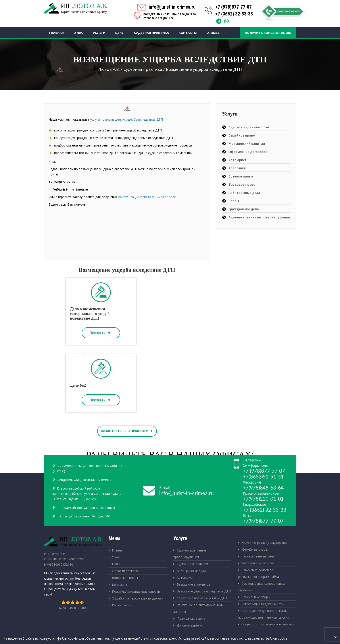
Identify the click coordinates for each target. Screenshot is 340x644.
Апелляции (237, 168)
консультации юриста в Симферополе (147, 197)
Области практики (126, 571)
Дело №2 (78, 385)
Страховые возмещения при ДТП (202, 598)
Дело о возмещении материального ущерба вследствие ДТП (91, 314)
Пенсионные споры (256, 597)
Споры (234, 201)
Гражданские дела (244, 209)
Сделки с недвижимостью (250, 127)
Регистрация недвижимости (262, 604)
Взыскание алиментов (194, 584)
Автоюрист (238, 160)
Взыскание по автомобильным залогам (198, 608)
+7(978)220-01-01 (263, 499)
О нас (78, 33)
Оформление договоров (248, 152)
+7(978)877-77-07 (263, 521)
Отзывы (213, 33)
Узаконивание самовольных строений (261, 587)
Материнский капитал (247, 144)
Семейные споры (255, 549)
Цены (120, 33)
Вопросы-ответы (125, 578)
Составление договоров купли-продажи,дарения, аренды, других (263, 614)
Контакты (188, 33)
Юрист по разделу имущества (264, 543)
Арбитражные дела (244, 193)
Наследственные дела (258, 556)
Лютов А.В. (109, 69)
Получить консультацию (268, 33)
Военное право (241, 176)
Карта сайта (121, 605)
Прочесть (101, 333)
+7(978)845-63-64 (263, 488)
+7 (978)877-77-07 (233, 7)
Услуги (99, 33)
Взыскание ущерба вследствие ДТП (204, 591)
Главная (56, 33)
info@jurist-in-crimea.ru (186, 493)
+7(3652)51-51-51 (263, 477)
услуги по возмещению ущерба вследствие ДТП (127, 119)
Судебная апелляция (192, 564)
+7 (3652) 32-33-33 (234, 14)
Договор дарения (190, 625)
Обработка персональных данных (137, 598)
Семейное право (242, 135)
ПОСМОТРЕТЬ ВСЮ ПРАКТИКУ (127, 431)
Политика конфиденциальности (136, 591)
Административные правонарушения (259, 217)
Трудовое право (242, 184)
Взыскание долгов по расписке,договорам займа (258, 573)
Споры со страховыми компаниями (268, 624)
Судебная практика (152, 33)
